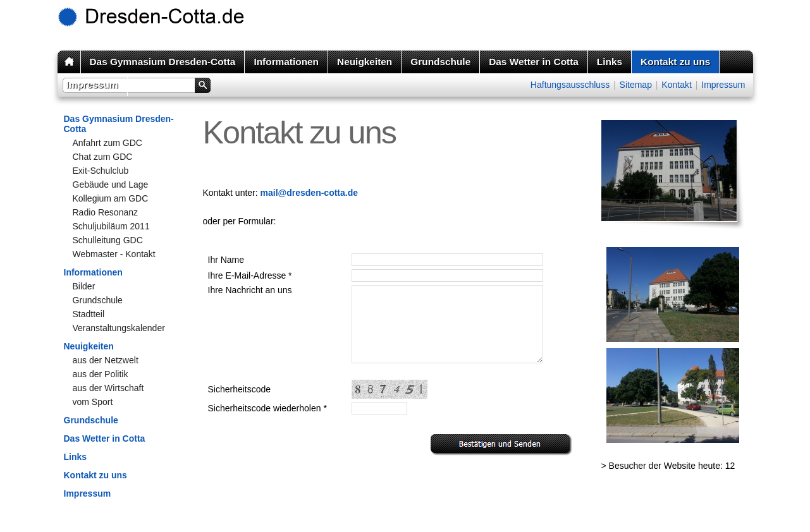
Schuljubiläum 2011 (111, 226)
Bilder (84, 286)
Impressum (92, 84)
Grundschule (440, 62)
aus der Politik (101, 374)
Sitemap (636, 85)
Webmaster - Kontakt (114, 254)
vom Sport (93, 402)
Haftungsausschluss (570, 85)
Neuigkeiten (365, 62)
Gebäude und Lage (111, 184)
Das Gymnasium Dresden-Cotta (163, 62)
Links (610, 62)
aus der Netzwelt (106, 360)
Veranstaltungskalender (119, 328)
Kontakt (676, 85)
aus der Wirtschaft (108, 388)
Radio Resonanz (106, 212)
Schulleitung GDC (108, 240)
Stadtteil (89, 314)
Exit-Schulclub (101, 171)
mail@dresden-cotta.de (309, 193)
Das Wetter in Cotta (534, 62)
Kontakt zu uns (675, 62)
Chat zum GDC (103, 157)
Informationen (286, 62)
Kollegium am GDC (111, 198)
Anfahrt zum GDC (107, 143)
